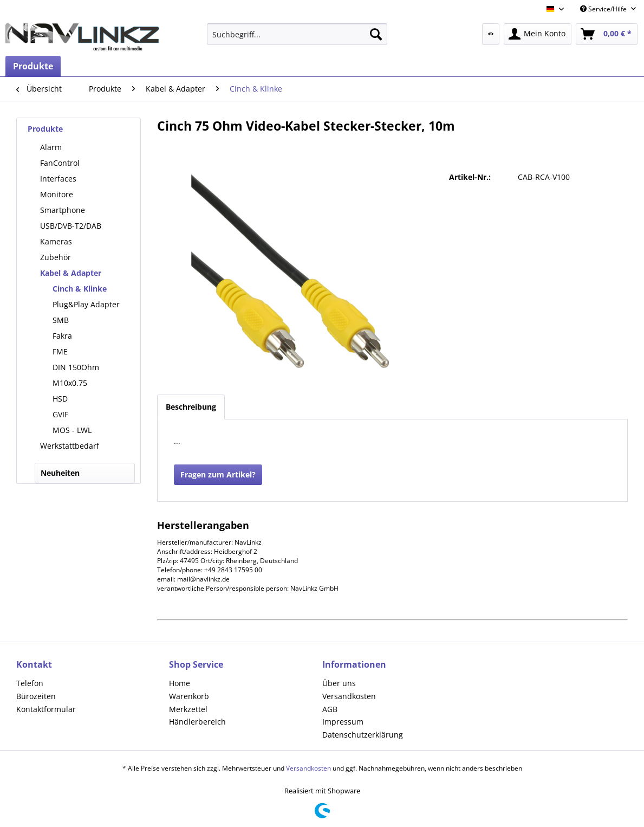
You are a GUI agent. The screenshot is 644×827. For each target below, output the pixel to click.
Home (180, 683)
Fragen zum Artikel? (218, 474)
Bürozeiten (36, 696)
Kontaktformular (46, 709)
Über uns (339, 683)
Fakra (62, 336)
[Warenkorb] (607, 34)
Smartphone (63, 210)
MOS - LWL (72, 430)
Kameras (56, 241)
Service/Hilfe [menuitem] (604, 9)
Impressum (343, 722)
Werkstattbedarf (70, 446)
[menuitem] (297, 34)
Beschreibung (191, 407)
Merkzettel (188, 709)
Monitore (57, 194)
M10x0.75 (70, 383)
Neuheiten (60, 473)
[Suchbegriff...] (297, 34)
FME (60, 351)
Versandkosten (349, 696)
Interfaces (58, 179)
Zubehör (56, 257)
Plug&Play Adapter (86, 304)
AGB (330, 709)
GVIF (60, 414)
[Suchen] (376, 34)
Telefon (30, 683)
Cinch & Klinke (80, 289)
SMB (61, 320)
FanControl (60, 163)
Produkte (45, 129)
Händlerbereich (197, 722)
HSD (60, 399)
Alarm (51, 147)
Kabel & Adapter (71, 273)
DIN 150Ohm (76, 367)
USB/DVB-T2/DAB (71, 226)
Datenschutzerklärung (363, 735)
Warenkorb (189, 696)
